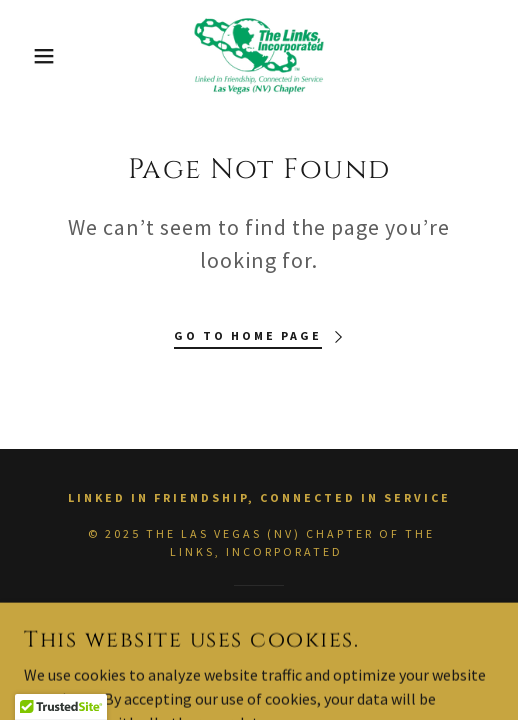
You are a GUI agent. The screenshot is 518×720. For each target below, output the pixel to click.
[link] (258, 56)
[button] (36, 56)
